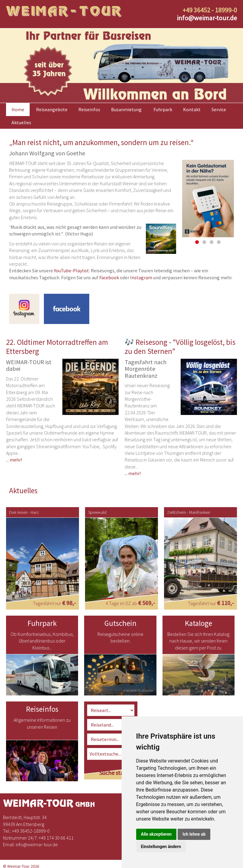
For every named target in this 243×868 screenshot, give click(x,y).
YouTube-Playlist (71, 270)
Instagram (141, 277)
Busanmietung (126, 109)
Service (219, 109)
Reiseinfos (89, 109)
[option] (121, 66)
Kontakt (192, 109)
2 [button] (204, 242)
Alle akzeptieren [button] (156, 834)
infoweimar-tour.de (207, 18)
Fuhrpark (163, 109)
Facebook (109, 277)
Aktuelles (21, 122)
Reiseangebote (52, 109)
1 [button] (197, 242)
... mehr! (14, 460)
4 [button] (219, 242)
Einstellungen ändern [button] (161, 847)
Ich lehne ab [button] (194, 834)
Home (18, 109)
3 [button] (212, 242)
